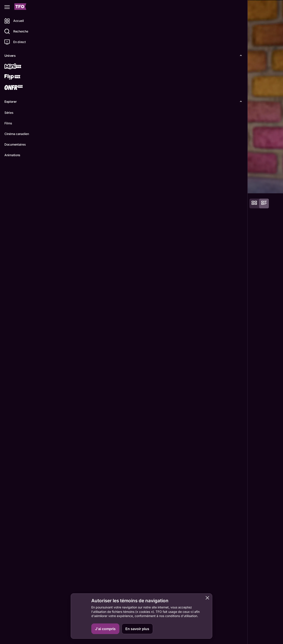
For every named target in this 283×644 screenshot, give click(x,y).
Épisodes (82, 186)
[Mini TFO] (19, 67)
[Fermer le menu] (7, 7)
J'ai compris (105, 629)
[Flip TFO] (19, 77)
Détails (61, 186)
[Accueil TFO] (20, 7)
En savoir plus (137, 629)
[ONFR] (19, 88)
